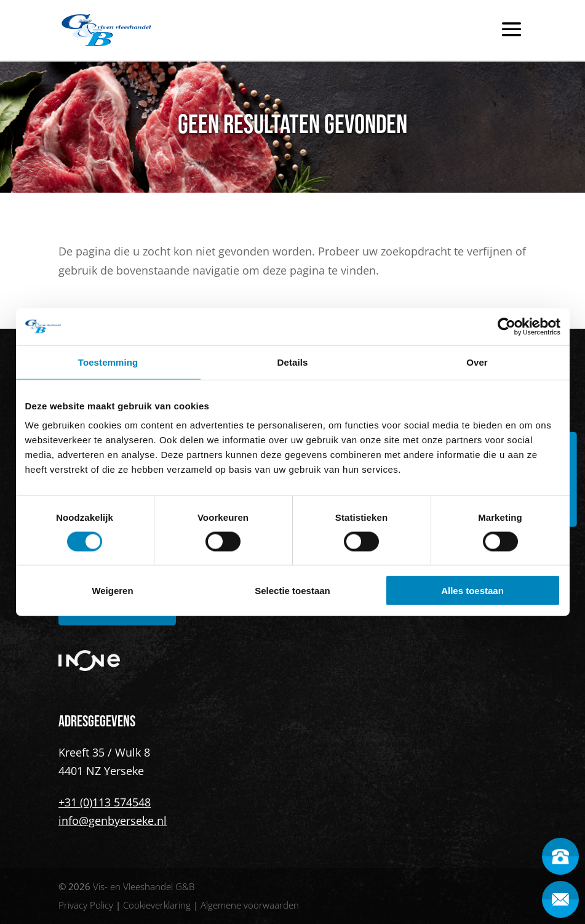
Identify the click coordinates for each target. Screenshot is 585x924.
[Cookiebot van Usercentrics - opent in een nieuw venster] (507, 326)
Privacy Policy (86, 905)
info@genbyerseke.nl (113, 821)
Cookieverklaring (157, 905)
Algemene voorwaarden (250, 905)
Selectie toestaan (292, 591)
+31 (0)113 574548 (105, 802)
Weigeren (112, 591)
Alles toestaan (472, 591)
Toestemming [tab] (108, 362)
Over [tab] (477, 362)
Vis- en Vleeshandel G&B (144, 886)
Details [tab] (293, 362)
